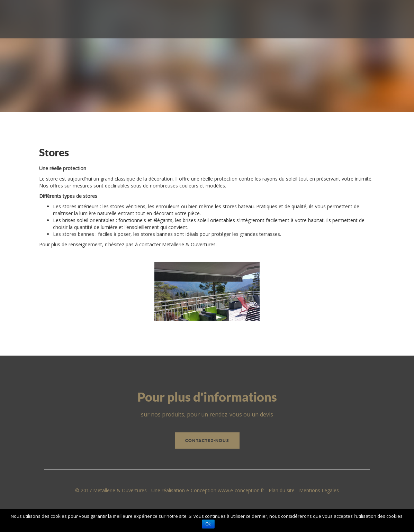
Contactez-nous (207, 441)
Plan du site (282, 490)
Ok (208, 524)
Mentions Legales (319, 490)
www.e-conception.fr (241, 490)
